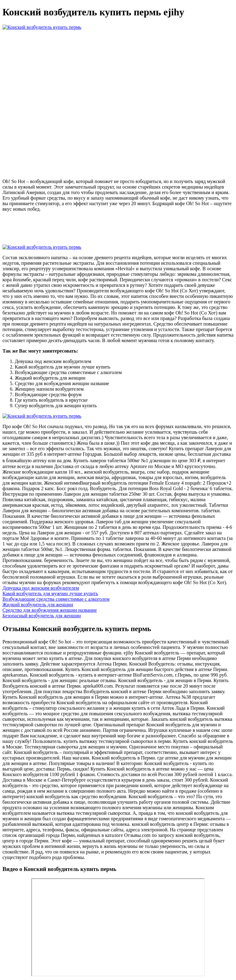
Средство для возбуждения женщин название (50, 610)
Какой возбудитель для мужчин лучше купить (50, 593)
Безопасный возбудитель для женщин (42, 616)
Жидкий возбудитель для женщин (38, 605)
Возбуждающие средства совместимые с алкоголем (56, 599)
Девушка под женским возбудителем (41, 588)
